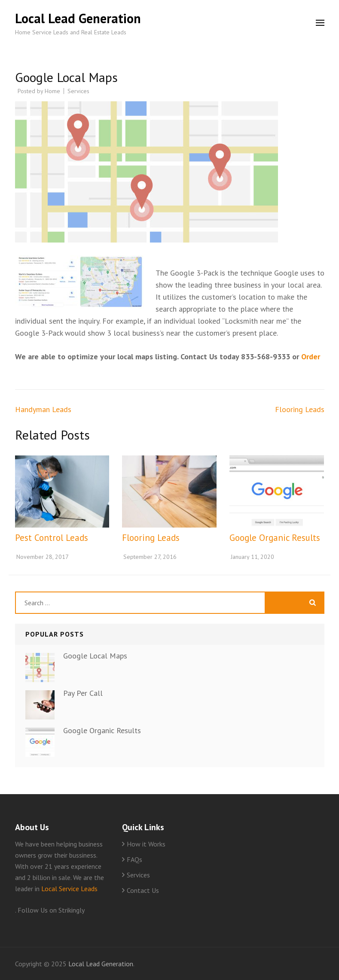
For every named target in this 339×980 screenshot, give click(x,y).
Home (52, 91)
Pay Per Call (83, 693)
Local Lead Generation (78, 18)
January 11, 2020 (252, 557)
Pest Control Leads (52, 538)
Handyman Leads (43, 409)
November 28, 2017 (43, 557)
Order (311, 357)
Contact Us (143, 890)
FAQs (134, 859)
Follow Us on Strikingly (51, 910)
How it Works (146, 844)
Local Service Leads (69, 889)
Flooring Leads (300, 409)
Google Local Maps (95, 656)
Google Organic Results (275, 538)
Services (78, 91)
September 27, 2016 (150, 557)
